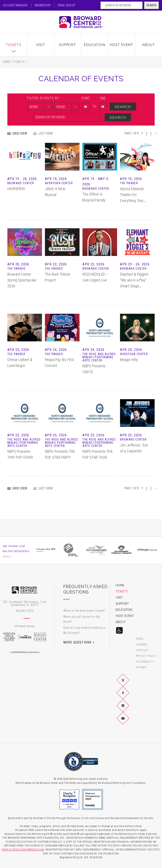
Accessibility (145, 662)
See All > (8, 557)
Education (94, 45)
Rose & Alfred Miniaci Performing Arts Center (40, 637)
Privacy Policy (146, 656)
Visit (40, 45)
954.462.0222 (25, 611)
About (149, 45)
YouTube (128, 722)
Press (140, 639)
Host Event (121, 45)
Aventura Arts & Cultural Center (9, 637)
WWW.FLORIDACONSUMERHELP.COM (23, 850)
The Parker (25, 637)
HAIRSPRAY (16, 189)
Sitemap (141, 667)
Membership (43, 5)
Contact (142, 650)
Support (67, 45)
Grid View (20, 134)
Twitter (128, 684)
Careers (142, 645)
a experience (25, 652)
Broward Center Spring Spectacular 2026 (22, 280)
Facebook (128, 696)
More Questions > (79, 642)
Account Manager (15, 5)
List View (45, 134)
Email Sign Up (67, 5)
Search (151, 5)
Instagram (128, 709)
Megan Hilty (129, 360)
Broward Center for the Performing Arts (81, 22)
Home (7, 62)
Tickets (13, 45)
